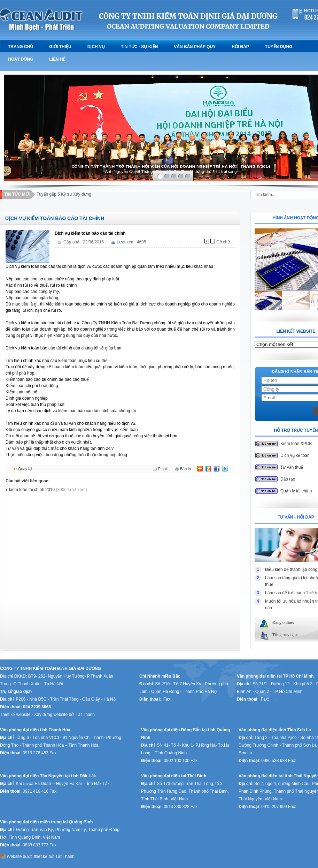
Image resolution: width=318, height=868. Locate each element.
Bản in (185, 469)
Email (163, 469)
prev (10, 121)
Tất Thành (86, 715)
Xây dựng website (51, 715)
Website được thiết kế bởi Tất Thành (37, 856)
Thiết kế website (16, 715)
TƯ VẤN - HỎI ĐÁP (296, 517)
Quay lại (25, 469)
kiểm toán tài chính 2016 (48, 490)
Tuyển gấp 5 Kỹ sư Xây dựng (64, 194)
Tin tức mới (17, 194)
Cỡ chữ (223, 242)
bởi (72, 715)
